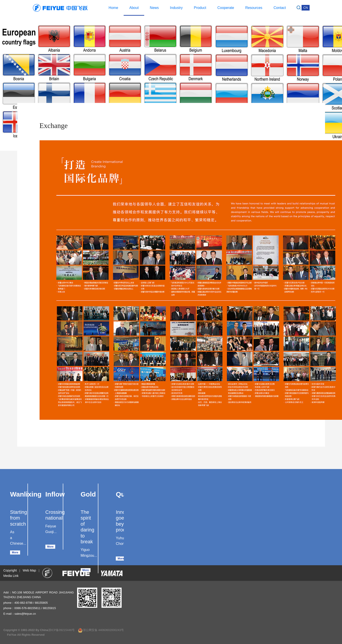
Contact (280, 8)
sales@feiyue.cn (25, 614)
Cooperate (226, 8)
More (15, 552)
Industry (176, 8)
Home (113, 8)
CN (306, 8)
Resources (254, 8)
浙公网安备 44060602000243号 (101, 630)
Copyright (10, 570)
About (134, 8)
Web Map (30, 570)
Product (200, 8)
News (154, 8)
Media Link (11, 576)
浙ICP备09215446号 (62, 630)
